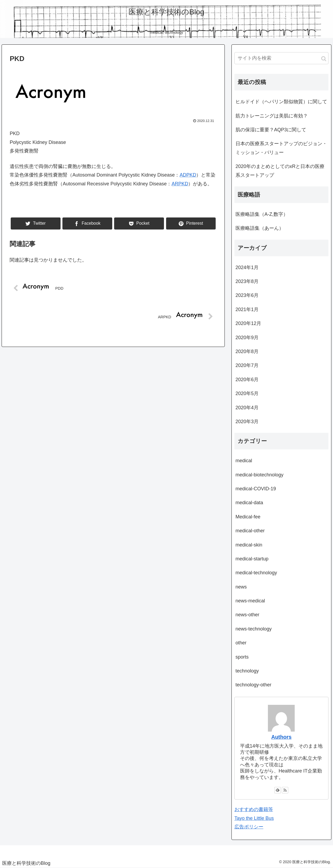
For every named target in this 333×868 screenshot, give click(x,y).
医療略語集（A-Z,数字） (262, 214)
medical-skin (249, 545)
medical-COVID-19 (256, 489)
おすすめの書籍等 (254, 809)
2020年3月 (247, 422)
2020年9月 (247, 338)
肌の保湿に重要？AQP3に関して (271, 130)
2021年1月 (247, 309)
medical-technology (256, 573)
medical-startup (252, 559)
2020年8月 (247, 351)
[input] (281, 58)
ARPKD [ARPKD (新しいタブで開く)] (180, 184)
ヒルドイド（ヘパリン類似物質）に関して (281, 102)
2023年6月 (247, 295)
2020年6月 (247, 380)
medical (244, 461)
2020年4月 (247, 408)
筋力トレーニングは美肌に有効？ (272, 116)
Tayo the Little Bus (254, 818)
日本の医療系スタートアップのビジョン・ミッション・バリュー (281, 148)
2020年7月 (247, 365)
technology (247, 671)
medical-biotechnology (259, 475)
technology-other (253, 685)
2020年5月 (247, 393)
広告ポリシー (249, 827)
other (241, 643)
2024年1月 (247, 267)
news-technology (254, 629)
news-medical (250, 601)
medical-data (249, 503)
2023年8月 (247, 281)
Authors (281, 737)
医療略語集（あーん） (260, 228)
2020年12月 (248, 323)
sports (242, 657)
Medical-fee (248, 517)
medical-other (250, 531)
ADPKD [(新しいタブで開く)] (188, 175)
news (241, 587)
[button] (324, 59)
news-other (247, 615)
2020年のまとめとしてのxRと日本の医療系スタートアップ (280, 171)
